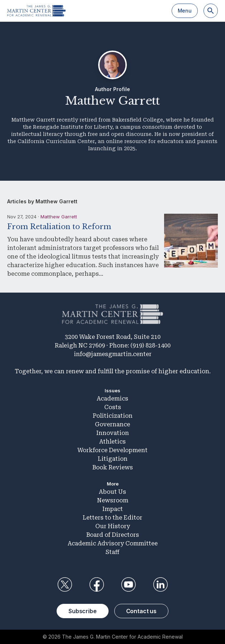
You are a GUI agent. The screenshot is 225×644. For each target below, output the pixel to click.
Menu (185, 11)
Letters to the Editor (112, 518)
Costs (113, 407)
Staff (112, 552)
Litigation (113, 459)
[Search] (211, 11)
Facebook (96, 584)
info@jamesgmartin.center (113, 354)
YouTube (129, 584)
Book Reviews (113, 467)
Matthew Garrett (59, 217)
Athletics (112, 442)
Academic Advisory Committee (113, 543)
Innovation (113, 433)
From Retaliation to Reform (59, 227)
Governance (112, 424)
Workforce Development (112, 450)
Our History (113, 526)
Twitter (64, 584)
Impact (113, 509)
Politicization (113, 416)
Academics (112, 399)
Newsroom (113, 500)
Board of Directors (113, 535)
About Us (112, 492)
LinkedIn (161, 584)
